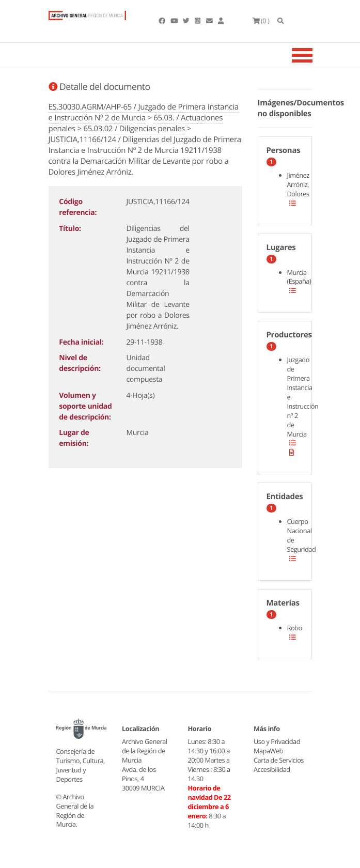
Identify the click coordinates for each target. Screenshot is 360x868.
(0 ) (261, 21)
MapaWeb (268, 751)
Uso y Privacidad (277, 741)
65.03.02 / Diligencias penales (134, 129)
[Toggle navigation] (315, 55)
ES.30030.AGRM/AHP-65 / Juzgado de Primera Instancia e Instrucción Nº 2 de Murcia (144, 112)
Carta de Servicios (279, 760)
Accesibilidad (272, 769)
